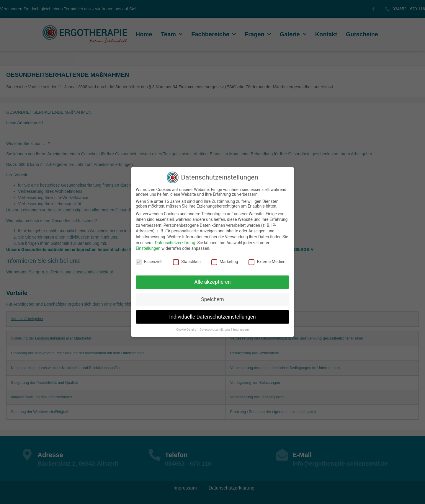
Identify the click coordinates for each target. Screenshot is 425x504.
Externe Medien (267, 262)
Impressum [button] (241, 330)
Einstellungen (148, 248)
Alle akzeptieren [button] (212, 282)
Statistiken (187, 262)
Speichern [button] (212, 299)
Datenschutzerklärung (175, 243)
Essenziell (149, 262)
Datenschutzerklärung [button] (215, 330)
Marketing (225, 262)
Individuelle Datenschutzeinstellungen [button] (212, 317)
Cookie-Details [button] (187, 330)
